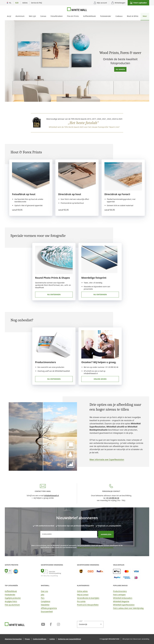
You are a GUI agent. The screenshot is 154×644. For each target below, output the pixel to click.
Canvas (43, 16)
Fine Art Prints (73, 16)
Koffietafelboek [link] (11, 591)
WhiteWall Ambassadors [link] (123, 598)
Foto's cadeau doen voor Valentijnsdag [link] (128, 608)
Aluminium (20, 16)
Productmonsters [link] (120, 591)
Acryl (9, 16)
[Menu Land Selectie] (9, 3)
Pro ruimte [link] (81, 601)
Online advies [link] (100, 379)
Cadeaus (119, 16)
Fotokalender (106, 16)
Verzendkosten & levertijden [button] (88, 598)
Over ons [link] (44, 591)
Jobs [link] (43, 595)
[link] (116, 441)
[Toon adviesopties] (25, 3)
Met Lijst (32, 16)
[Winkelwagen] (118, 3)
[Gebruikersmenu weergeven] (100, 3)
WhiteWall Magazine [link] (121, 601)
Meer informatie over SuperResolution (107, 460)
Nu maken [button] (120, 69)
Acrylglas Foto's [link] (11, 601)
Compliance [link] (46, 601)
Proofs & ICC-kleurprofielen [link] (88, 605)
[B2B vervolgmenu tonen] (17, 3)
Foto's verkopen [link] (119, 595)
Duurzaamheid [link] (47, 611)
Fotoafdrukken (57, 16)
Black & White (133, 16)
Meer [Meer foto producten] (145, 16)
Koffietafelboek (90, 16)
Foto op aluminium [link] (12, 605)
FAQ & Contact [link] (83, 595)
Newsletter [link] (45, 605)
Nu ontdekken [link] (54, 294)
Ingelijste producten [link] (13, 598)
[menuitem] (9, 17)
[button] (138, 3)
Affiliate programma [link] (49, 608)
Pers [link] (43, 598)
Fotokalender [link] (10, 595)
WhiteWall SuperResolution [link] (124, 605)
